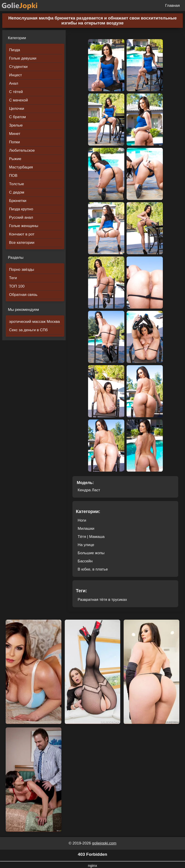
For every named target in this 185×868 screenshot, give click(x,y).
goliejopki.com (104, 843)
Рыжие (15, 159)
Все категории (22, 243)
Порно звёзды (22, 270)
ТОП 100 (17, 286)
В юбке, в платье (93, 569)
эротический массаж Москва (34, 322)
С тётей (16, 92)
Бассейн (85, 561)
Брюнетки (18, 201)
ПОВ (13, 176)
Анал (14, 83)
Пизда (15, 50)
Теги (13, 278)
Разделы (16, 258)
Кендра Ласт (89, 490)
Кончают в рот (22, 234)
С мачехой (18, 100)
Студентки (18, 67)
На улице (86, 545)
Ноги (82, 520)
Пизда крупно (21, 209)
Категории (17, 38)
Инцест (16, 75)
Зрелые (16, 125)
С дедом (17, 192)
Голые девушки (23, 58)
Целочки (17, 109)
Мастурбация (21, 167)
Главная (172, 6)
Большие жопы (91, 553)
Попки (14, 142)
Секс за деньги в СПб (28, 330)
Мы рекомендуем (23, 310)
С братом (17, 117)
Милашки (86, 529)
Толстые (17, 184)
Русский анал (21, 217)
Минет (15, 134)
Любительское (22, 150)
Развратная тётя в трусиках (102, 600)
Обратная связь (23, 295)
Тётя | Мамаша (91, 537)
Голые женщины (24, 226)
